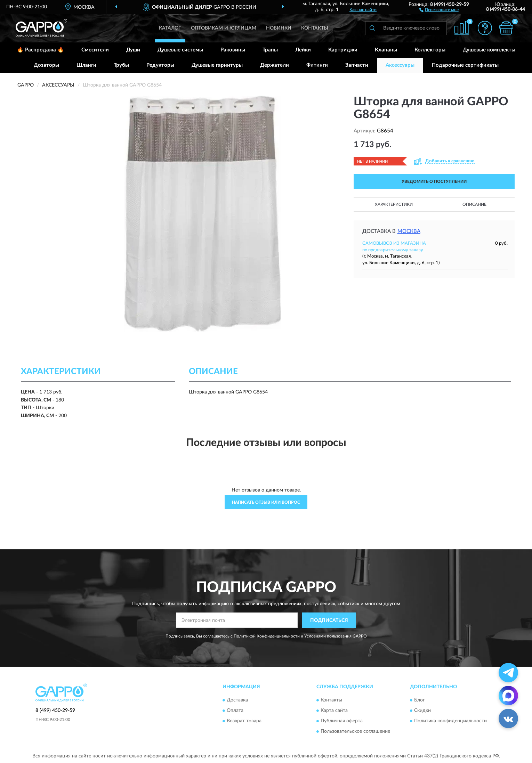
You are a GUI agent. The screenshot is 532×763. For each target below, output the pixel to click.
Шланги (86, 65)
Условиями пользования (328, 636)
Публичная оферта (342, 721)
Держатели (275, 65)
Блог (420, 700)
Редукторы (160, 65)
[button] (439, 9)
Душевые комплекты (489, 50)
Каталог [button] (170, 28)
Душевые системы (180, 50)
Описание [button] (474, 204)
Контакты (315, 28)
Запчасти (357, 65)
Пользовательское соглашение (355, 732)
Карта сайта (334, 711)
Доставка (237, 700)
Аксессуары (400, 65)
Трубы (121, 65)
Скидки (422, 711)
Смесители (95, 50)
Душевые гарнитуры (217, 65)
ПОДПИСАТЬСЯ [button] (329, 620)
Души (133, 50)
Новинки (279, 28)
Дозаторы (46, 65)
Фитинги (317, 65)
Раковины (233, 50)
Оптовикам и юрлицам (224, 28)
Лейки (303, 50)
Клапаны (386, 50)
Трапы (270, 50)
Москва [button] (409, 231)
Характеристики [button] (394, 204)
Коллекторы (430, 50)
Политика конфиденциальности (450, 721)
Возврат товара (244, 721)
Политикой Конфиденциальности (267, 636)
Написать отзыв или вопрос (266, 502)
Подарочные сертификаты (465, 65)
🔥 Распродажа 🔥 (41, 50)
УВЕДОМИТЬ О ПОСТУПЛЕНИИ (434, 181)
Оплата (235, 711)
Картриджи (343, 50)
